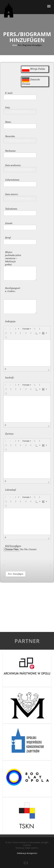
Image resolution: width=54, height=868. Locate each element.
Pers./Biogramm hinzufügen (30, 45)
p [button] (5, 369)
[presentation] (6, 329)
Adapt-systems (32, 848)
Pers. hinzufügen (16, 574)
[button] (6, 329)
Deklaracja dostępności (27, 853)
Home (15, 45)
